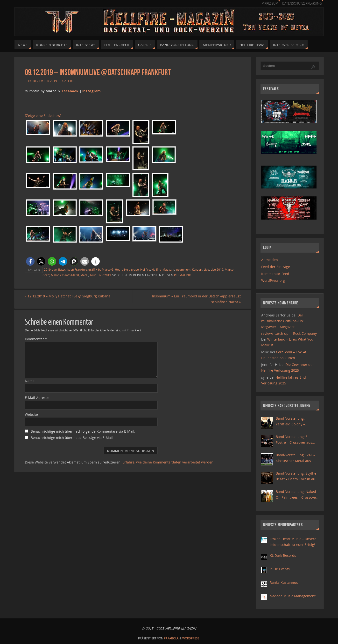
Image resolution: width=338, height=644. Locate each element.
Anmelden (270, 260)
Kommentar (36, 339)
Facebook (70, 91)
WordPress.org (273, 280)
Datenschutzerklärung (302, 3)
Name (30, 381)
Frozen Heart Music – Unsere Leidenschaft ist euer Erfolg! (293, 542)
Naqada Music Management (293, 596)
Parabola (171, 638)
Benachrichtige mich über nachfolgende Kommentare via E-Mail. (83, 431)
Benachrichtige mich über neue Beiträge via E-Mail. (72, 438)
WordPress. (191, 638)
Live (206, 269)
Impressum (269, 3)
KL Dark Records (283, 555)
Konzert (197, 269)
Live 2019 (217, 269)
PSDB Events (280, 569)
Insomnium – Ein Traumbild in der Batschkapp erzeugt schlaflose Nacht (196, 299)
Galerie (68, 81)
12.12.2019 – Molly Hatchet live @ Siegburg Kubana (68, 296)
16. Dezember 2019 (42, 81)
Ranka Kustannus (284, 582)
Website (31, 414)
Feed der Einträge (276, 267)
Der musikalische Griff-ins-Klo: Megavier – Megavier (282, 321)
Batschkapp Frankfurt (73, 269)
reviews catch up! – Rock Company (289, 333)
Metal (84, 275)
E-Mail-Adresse (37, 398)
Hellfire (145, 269)
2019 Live (50, 269)
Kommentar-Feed (275, 274)
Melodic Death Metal (65, 275)
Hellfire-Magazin (163, 269)
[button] (30, 261)
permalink (183, 275)
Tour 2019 (104, 275)
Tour (93, 275)
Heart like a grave (127, 269)
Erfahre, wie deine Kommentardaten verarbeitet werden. (168, 462)
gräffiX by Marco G (101, 269)
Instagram (92, 91)
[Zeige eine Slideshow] (43, 116)
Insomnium (183, 269)
